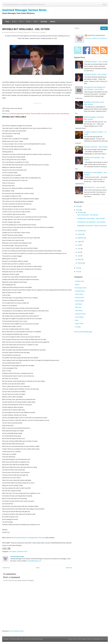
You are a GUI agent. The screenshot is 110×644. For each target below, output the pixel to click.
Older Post (69, 568)
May (79, 252)
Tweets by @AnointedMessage (83, 332)
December (81, 212)
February (80, 263)
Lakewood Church (22, 552)
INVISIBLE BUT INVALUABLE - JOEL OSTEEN (26, 29)
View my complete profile (96, 38)
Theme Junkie (77, 639)
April (79, 256)
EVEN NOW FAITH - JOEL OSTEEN (95, 188)
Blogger (41, 639)
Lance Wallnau (79, 317)
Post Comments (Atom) (17, 631)
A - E (14, 23)
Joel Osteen (13, 552)
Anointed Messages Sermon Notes (24, 10)
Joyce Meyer (79, 311)
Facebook (87, 50)
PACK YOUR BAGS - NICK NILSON (88, 215)
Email (95, 50)
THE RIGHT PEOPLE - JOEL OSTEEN (95, 75)
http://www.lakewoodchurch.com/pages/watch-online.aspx (28, 538)
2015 (78, 206)
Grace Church (79, 294)
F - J (21, 23)
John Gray (78, 307)
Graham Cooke (80, 298)
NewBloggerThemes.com (100, 639)
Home (104, 4)
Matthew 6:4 (6, 114)
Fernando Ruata (80, 291)
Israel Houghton (80, 301)
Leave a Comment (40, 32)
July (79, 245)
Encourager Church (81, 288)
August (80, 241)
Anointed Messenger (17, 556)
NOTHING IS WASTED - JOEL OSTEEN (96, 147)
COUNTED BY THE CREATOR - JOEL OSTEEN (91, 222)
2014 (78, 210)
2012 (78, 268)
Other (77, 320)
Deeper (77, 285)
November (81, 231)
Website (53, 22)
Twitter (78, 50)
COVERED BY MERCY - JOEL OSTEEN (96, 62)
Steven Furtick (79, 324)
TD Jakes (78, 327)
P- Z (35, 23)
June (79, 249)
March (80, 259)
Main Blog (44, 22)
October (80, 234)
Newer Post (6, 568)
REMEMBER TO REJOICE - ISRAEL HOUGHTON (92, 226)
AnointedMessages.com (34, 561)
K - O (28, 23)
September (81, 238)
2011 (78, 272)
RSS (104, 50)
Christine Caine (80, 281)
